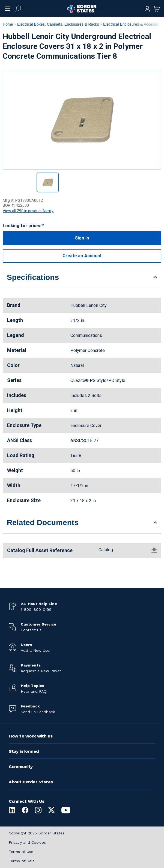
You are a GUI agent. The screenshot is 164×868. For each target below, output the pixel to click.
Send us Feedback (38, 712)
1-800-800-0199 (36, 609)
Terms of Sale (22, 861)
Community (21, 767)
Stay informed (24, 751)
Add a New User (36, 650)
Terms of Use (21, 852)
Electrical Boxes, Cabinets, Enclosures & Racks (58, 24)
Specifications (33, 277)
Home (8, 24)
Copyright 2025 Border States (37, 833)
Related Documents (43, 522)
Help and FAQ (34, 691)
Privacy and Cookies (27, 842)
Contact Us (31, 630)
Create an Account (82, 256)
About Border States (31, 782)
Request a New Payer (41, 671)
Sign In (82, 238)
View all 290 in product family (28, 211)
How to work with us (31, 736)
